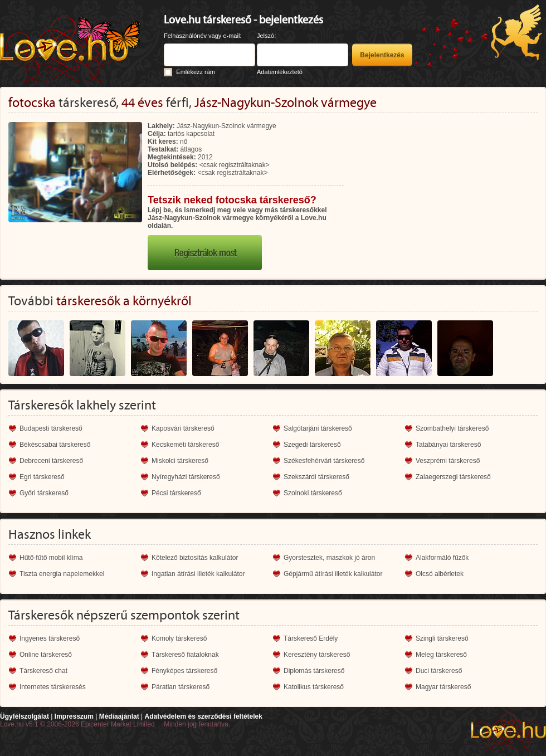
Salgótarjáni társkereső (318, 428)
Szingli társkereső (442, 638)
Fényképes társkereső (184, 671)
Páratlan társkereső (181, 687)
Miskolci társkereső (180, 461)
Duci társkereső (439, 671)
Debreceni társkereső (51, 461)
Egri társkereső (42, 477)
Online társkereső (46, 655)
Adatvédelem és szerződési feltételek (203, 716)
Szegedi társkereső (312, 445)
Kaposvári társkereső (183, 428)
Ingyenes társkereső (50, 638)
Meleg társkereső (441, 655)
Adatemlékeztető (280, 72)
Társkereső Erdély (311, 638)
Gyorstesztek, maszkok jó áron (329, 558)
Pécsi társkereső (176, 493)
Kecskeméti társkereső (185, 445)
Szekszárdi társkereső (316, 477)
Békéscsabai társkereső (55, 445)
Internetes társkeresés (53, 687)
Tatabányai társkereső (448, 445)
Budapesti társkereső (51, 428)
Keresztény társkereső (317, 655)
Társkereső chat (43, 671)
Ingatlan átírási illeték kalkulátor (198, 574)
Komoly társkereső (179, 638)
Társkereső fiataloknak (185, 655)
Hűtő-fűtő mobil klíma (51, 558)
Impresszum (74, 716)
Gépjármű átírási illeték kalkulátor (333, 574)
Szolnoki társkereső (313, 493)
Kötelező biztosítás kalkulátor (195, 558)
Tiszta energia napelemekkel (62, 574)
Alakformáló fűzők (442, 558)
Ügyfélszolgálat (25, 716)
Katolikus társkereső (314, 687)
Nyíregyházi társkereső (186, 477)
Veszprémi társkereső (448, 461)
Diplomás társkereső (314, 671)
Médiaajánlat (119, 716)
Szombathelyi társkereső (452, 428)
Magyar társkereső (443, 687)
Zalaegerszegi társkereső (453, 477)
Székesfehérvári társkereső (324, 461)
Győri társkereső (44, 493)
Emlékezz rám (196, 72)
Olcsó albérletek (440, 574)
